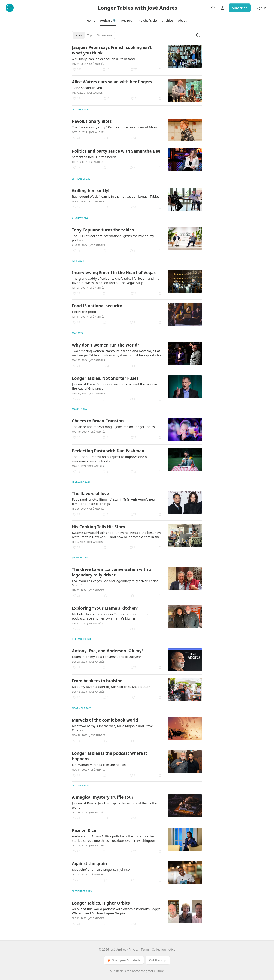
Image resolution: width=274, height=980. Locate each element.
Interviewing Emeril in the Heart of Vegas (114, 273)
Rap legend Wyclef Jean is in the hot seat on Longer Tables (116, 196)
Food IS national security (97, 306)
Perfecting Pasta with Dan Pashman (108, 451)
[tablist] (93, 35)
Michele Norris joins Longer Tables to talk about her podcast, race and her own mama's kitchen (111, 616)
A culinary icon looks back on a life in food (103, 59)
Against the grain (89, 864)
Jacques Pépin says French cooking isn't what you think (112, 50)
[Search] (213, 8)
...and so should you (87, 88)
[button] (91, 21)
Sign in (261, 8)
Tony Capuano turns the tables (103, 230)
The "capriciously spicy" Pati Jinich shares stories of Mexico (116, 127)
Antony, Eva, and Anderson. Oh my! (107, 651)
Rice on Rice (84, 830)
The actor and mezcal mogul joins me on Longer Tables (113, 427)
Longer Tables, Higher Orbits (101, 903)
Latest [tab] (79, 35)
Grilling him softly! (91, 191)
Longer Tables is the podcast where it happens (109, 756)
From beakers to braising (97, 681)
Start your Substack (123, 960)
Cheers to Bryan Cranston (98, 421)
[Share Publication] (223, 8)
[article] (137, 58)
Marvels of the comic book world (105, 720)
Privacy (133, 949)
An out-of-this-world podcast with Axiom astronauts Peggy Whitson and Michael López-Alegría (116, 911)
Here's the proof (84, 312)
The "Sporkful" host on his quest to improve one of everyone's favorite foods (110, 459)
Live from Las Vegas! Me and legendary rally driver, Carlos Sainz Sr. (115, 583)
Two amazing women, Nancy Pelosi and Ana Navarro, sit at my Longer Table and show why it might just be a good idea (117, 353)
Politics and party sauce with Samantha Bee (116, 151)
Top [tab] (90, 35)
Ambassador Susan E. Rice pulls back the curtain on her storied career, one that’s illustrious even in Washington (114, 838)
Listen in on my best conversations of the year (106, 657)
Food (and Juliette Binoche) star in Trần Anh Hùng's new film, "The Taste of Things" (114, 501)
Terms (145, 949)
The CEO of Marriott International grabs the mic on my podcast (113, 238)
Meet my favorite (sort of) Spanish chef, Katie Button (111, 687)
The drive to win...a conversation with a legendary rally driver (112, 572)
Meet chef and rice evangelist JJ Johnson (102, 869)
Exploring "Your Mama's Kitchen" (105, 608)
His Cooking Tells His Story (99, 527)
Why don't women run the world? (106, 345)
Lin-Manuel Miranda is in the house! (99, 765)
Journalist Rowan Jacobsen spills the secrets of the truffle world (114, 805)
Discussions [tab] (104, 35)
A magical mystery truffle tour (103, 797)
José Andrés (96, 64)
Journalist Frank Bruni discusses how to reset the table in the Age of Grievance (115, 386)
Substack (117, 971)
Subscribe (240, 8)
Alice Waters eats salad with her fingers (112, 82)
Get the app (158, 960)
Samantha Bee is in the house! (95, 157)
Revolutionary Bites (92, 121)
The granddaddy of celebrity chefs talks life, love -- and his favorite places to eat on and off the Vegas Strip (115, 281)
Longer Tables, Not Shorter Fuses (105, 378)
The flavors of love (90, 494)
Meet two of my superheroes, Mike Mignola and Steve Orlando (112, 728)
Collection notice (164, 949)
